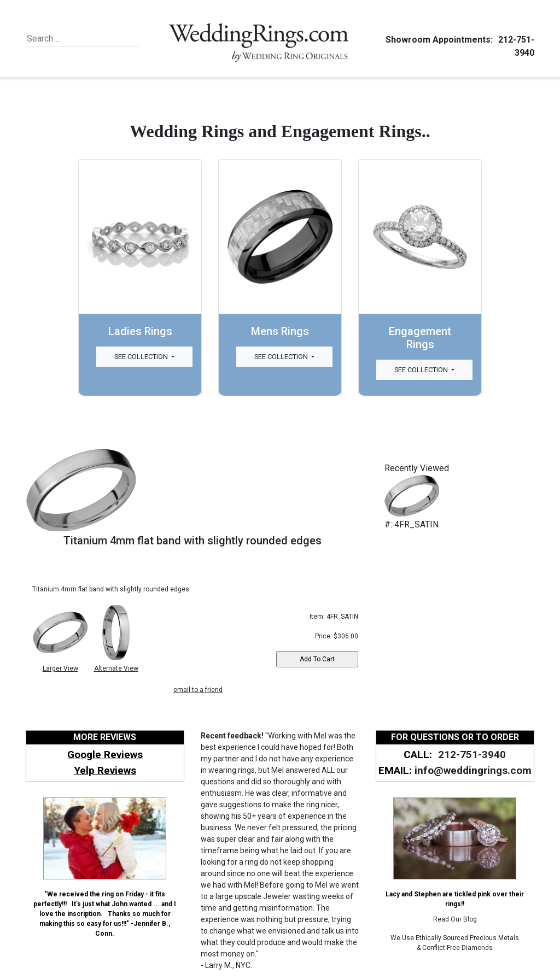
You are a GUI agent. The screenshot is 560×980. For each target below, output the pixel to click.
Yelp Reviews (105, 770)
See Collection (142, 357)
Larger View (60, 668)
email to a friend (198, 690)
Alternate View (116, 668)
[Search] (77, 39)
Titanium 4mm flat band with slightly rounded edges (192, 541)
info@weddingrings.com (473, 770)
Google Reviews (105, 755)
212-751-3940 (470, 755)
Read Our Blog (455, 919)
